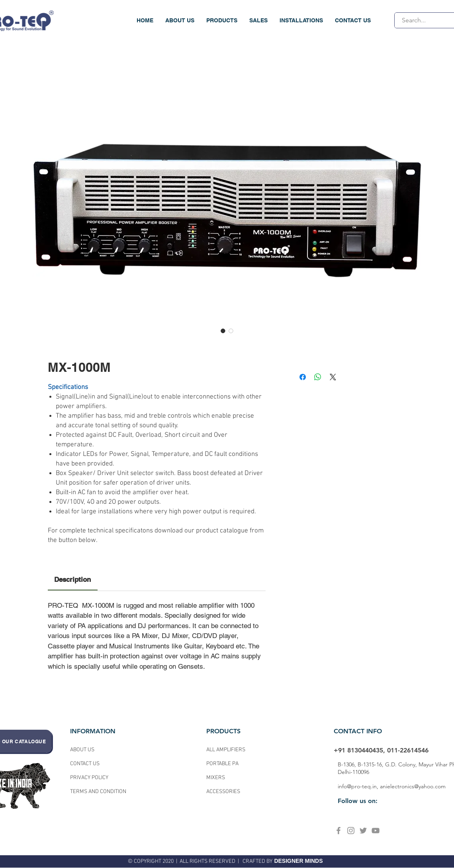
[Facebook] (339, 831)
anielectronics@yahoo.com (413, 786)
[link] (72, 579)
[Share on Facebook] (303, 377)
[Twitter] (363, 831)
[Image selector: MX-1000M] (223, 331)
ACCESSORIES (223, 792)
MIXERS (216, 778)
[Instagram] (351, 831)
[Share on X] (333, 377)
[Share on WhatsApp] (318, 377)
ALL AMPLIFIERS (226, 750)
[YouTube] (376, 831)
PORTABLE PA (223, 764)
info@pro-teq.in (357, 786)
